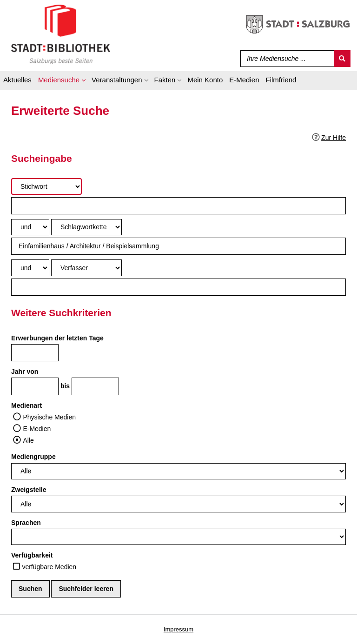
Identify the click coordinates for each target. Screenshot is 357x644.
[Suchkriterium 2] (86, 227)
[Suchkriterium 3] (86, 268)
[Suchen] (342, 59)
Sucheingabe (42, 158)
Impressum (178, 629)
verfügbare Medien (49, 567)
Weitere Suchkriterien (61, 313)
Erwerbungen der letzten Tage (57, 338)
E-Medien (37, 429)
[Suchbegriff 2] (178, 246)
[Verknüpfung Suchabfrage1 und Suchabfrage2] (30, 227)
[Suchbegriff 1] (178, 206)
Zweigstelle (29, 490)
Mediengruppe (33, 457)
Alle (28, 440)
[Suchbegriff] (285, 59)
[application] (62, 81)
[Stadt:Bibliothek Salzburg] (61, 34)
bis (65, 386)
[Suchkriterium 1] (46, 186)
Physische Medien (49, 417)
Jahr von (25, 372)
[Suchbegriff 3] (178, 287)
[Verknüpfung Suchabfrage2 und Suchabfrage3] (30, 268)
